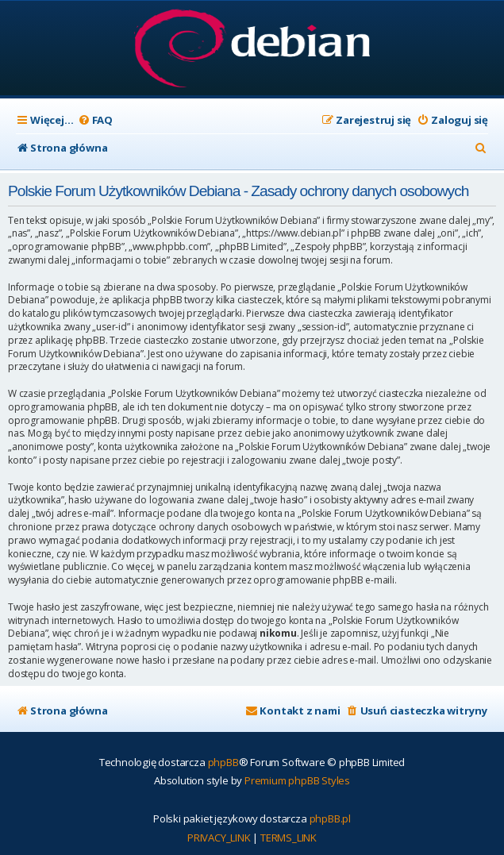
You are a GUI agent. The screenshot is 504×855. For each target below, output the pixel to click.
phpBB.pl (330, 818)
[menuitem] (95, 120)
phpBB (223, 762)
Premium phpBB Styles (297, 780)
